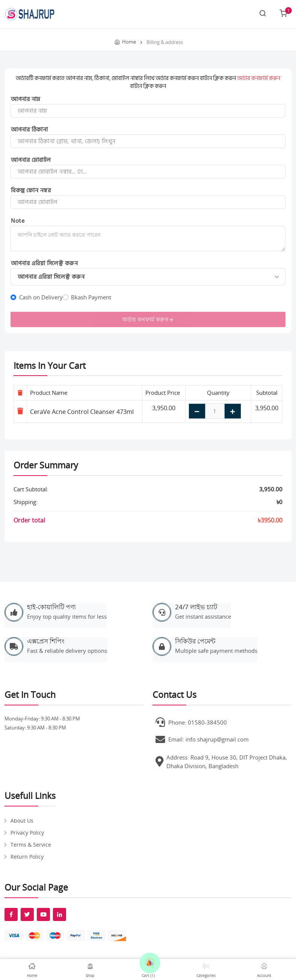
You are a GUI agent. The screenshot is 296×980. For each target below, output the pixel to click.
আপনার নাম (26, 99)
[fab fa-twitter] (27, 914)
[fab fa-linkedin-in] (60, 914)
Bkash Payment (91, 297)
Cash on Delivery (41, 297)
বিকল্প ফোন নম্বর (31, 190)
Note (18, 221)
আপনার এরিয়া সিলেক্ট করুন (44, 263)
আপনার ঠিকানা (29, 130)
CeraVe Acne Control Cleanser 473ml (82, 412)
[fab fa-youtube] (43, 914)
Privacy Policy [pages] (27, 833)
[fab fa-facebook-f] (11, 914)
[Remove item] (20, 411)
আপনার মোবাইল (31, 160)
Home (129, 42)
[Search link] (262, 14)
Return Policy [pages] (27, 857)
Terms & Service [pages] (31, 845)
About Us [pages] (22, 821)
